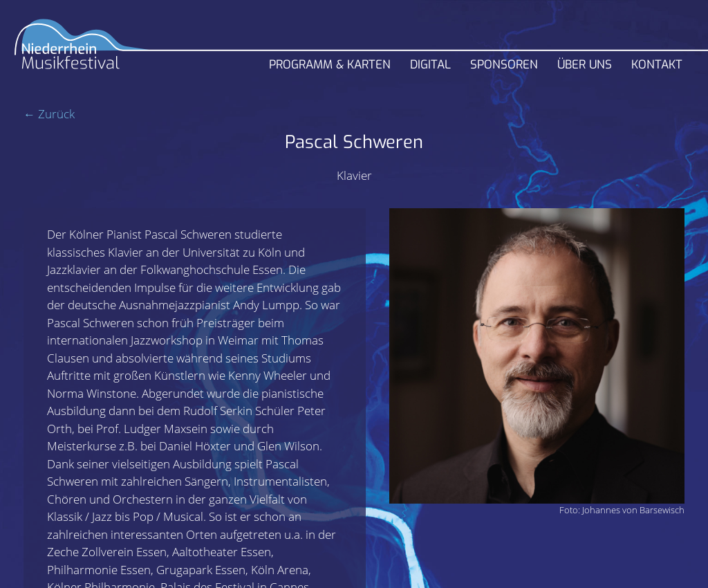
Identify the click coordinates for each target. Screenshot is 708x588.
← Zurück (49, 114)
